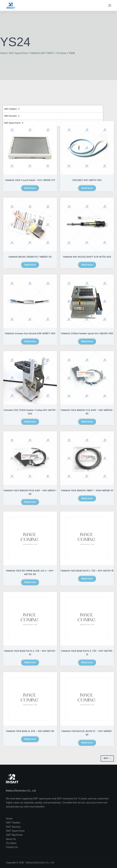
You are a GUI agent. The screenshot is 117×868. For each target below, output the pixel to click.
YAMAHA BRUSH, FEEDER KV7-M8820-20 (30, 257)
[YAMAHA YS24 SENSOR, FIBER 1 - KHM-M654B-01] (87, 458)
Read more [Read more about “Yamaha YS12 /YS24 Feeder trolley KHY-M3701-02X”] (30, 422)
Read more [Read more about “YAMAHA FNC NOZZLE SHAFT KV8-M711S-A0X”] (87, 265)
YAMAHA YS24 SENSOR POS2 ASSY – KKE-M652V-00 (30, 492)
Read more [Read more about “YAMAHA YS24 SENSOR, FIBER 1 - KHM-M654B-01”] (87, 498)
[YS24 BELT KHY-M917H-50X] (87, 148)
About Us (11, 839)
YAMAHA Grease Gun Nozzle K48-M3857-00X (30, 333)
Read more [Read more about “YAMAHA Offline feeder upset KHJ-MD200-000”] (87, 341)
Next (107, 758)
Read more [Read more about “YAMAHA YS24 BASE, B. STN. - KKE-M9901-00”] (30, 739)
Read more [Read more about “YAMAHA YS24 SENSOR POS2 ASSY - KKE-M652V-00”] (30, 502)
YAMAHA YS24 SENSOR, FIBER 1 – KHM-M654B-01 (87, 490)
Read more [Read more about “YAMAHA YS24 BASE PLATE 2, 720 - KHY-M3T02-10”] (30, 662)
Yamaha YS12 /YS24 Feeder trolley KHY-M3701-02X (30, 412)
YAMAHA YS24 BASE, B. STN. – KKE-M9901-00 (30, 731)
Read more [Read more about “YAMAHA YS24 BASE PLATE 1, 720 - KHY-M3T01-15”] (87, 579)
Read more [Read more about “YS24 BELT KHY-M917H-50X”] (87, 188)
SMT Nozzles (12, 116)
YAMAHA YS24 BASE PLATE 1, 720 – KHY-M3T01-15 (87, 571)
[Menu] (110, 5)
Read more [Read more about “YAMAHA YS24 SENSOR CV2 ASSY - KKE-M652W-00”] (87, 422)
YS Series (61, 53)
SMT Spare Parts (18, 53)
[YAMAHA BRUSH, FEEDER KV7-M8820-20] (30, 224)
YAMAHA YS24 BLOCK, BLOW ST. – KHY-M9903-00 (87, 733)
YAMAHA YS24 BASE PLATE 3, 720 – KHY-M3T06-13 (87, 653)
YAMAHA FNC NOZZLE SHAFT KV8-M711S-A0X (87, 257)
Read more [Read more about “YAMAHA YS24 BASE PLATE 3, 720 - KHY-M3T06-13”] (87, 662)
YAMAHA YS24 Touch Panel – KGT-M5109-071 (30, 180)
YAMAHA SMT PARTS (42, 53)
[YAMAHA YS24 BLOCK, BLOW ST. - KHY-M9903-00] (87, 699)
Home (3, 53)
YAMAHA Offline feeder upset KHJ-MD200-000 (87, 333)
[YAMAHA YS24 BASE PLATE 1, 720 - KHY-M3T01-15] (87, 538)
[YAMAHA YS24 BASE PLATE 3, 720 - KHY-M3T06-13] (87, 619)
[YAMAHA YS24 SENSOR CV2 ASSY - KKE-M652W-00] (87, 378)
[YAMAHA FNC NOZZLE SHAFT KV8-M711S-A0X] (87, 224)
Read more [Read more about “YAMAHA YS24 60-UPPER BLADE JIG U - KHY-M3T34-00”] (30, 582)
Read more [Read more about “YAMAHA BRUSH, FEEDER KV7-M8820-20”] (30, 265)
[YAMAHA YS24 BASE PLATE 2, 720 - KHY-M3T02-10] (30, 619)
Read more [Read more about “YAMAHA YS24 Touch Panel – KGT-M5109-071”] (30, 188)
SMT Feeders (12, 109)
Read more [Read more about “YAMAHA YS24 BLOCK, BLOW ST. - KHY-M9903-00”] (87, 743)
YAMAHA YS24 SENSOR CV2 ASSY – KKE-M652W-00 (87, 412)
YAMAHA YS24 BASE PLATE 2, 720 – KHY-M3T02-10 (30, 653)
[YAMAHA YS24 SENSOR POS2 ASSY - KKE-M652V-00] (30, 458)
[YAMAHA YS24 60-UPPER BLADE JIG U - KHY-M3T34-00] (30, 538)
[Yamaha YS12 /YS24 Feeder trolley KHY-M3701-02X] (30, 378)
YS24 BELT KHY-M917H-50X (87, 180)
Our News (11, 843)
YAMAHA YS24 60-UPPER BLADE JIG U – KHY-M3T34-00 (30, 572)
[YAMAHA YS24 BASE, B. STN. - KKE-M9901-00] (30, 699)
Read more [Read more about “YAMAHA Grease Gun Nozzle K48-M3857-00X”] (30, 341)
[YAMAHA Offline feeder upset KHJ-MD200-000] (87, 301)
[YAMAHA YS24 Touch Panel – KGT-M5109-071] (30, 148)
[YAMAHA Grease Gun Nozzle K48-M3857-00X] (30, 301)
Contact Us (12, 847)
